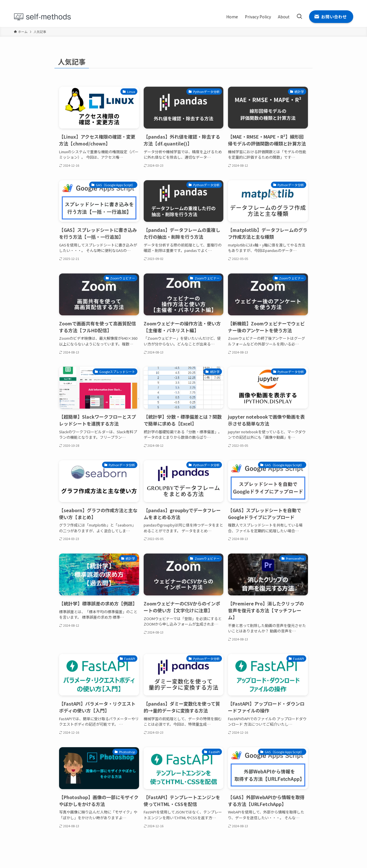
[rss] (342, 3)
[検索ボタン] (299, 17)
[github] (335, 3)
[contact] (350, 3)
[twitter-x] (327, 3)
